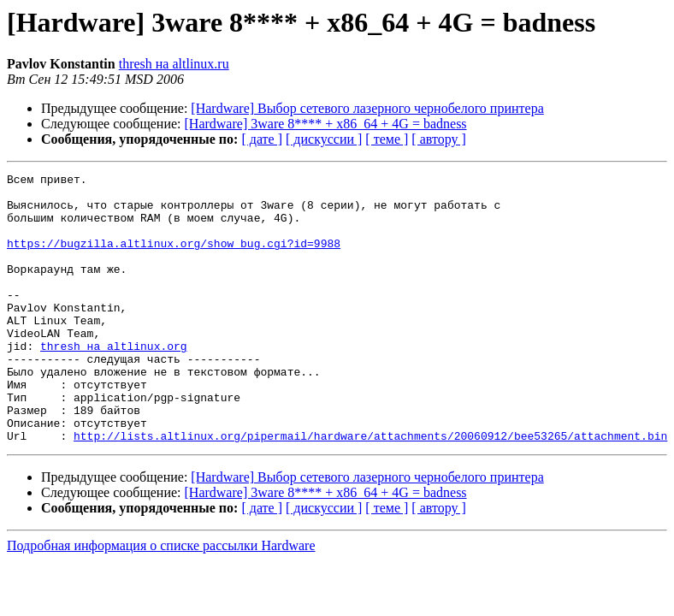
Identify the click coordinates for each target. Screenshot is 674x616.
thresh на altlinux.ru (174, 64)
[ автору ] (438, 139)
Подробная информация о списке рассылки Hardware (161, 599)
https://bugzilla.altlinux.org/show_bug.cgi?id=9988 (174, 258)
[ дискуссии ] (324, 139)
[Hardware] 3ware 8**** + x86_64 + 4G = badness (326, 124)
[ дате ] (262, 139)
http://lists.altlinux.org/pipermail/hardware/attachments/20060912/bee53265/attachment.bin (370, 489)
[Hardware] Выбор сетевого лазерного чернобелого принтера (367, 108)
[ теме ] (387, 139)
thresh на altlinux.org (114, 382)
